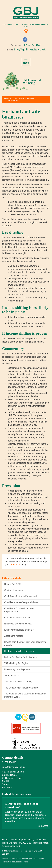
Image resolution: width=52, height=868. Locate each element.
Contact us (15, 565)
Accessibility (28, 840)
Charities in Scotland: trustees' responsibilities (19, 610)
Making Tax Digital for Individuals (20, 657)
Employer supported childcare (19, 630)
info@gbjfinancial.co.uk (30, 49)
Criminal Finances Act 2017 (18, 618)
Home (5, 840)
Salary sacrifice (12, 676)
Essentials (31, 98)
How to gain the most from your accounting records (25, 644)
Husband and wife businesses (19, 651)
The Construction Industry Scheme (21, 688)
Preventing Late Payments (17, 669)
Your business (19, 98)
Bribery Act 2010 (12, 584)
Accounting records (14, 636)
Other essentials (12, 100)
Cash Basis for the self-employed (21, 596)
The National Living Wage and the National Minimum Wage (25, 695)
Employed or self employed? (18, 624)
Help (4, 843)
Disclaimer (41, 840)
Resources (8, 98)
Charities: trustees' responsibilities (21, 602)
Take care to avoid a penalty (18, 682)
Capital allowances (14, 590)
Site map (13, 843)
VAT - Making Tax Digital (16, 663)
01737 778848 (32, 45)
